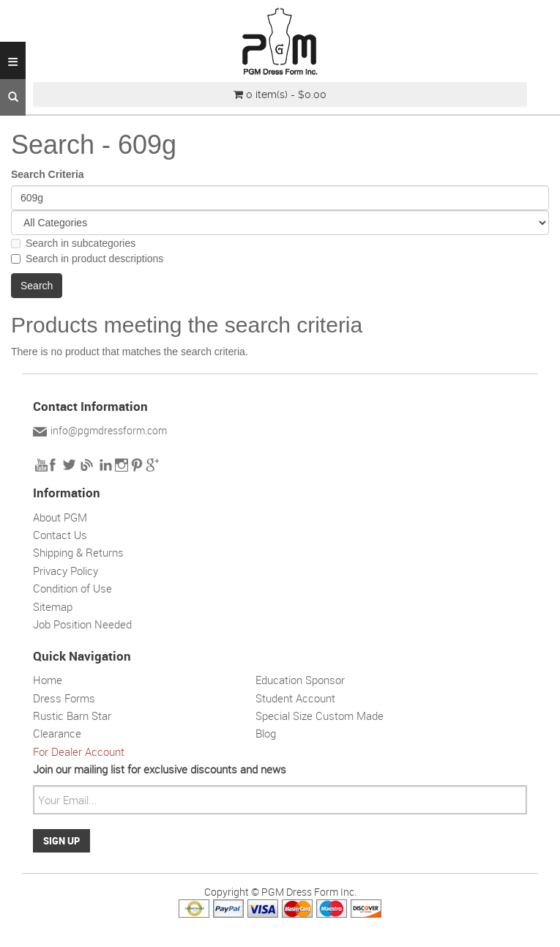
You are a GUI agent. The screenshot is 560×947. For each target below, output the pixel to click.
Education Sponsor (300, 680)
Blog (266, 733)
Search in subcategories (73, 243)
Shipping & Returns (78, 552)
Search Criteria (48, 174)
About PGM (60, 517)
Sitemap (53, 606)
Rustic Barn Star (72, 716)
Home (48, 680)
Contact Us (60, 535)
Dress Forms (64, 698)
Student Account (295, 698)
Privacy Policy (66, 571)
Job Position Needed (82, 624)
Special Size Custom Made (320, 716)
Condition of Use (72, 588)
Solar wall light (345, 751)
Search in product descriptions (87, 259)
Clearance (57, 733)
